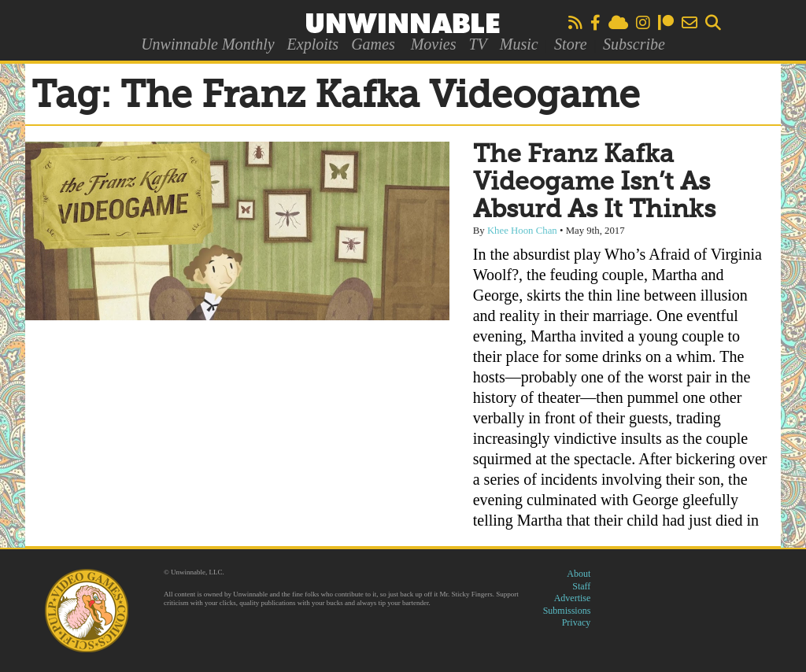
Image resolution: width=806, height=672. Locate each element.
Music (519, 44)
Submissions (567, 611)
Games (373, 44)
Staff (581, 586)
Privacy (577, 622)
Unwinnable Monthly (207, 44)
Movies (434, 44)
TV (477, 44)
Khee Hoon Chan (522, 231)
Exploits (313, 44)
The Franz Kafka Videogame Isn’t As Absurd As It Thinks (594, 183)
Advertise (573, 598)
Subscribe (634, 44)
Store (570, 44)
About (579, 574)
